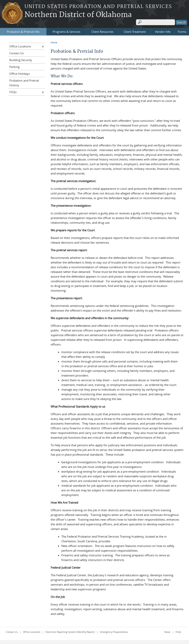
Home (54, 42)
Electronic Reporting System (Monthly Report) (70, 632)
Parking (14, 67)
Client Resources (102, 32)
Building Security (21, 60)
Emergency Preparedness (114, 632)
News (167, 632)
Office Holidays (20, 74)
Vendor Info (163, 32)
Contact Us (17, 53)
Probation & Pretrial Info (23, 32)
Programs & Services (66, 32)
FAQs (13, 92)
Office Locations (20, 46)
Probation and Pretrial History (24, 83)
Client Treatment (135, 32)
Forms (182, 32)
